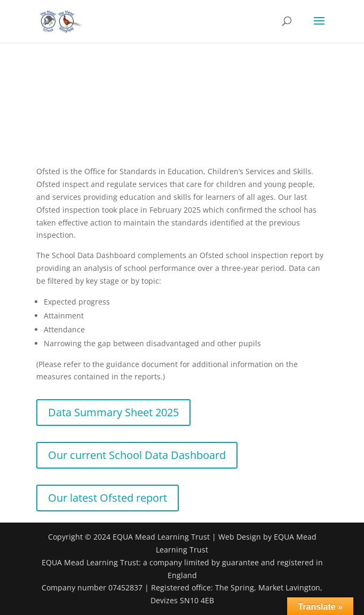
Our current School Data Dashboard (137, 455)
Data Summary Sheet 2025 (113, 412)
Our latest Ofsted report (108, 498)
